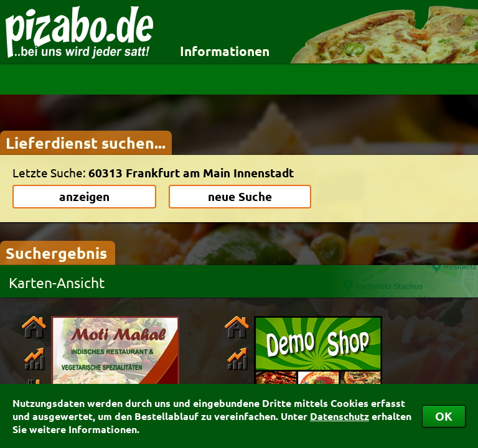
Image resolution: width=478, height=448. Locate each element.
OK (444, 416)
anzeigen (84, 196)
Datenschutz (340, 416)
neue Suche (240, 196)
